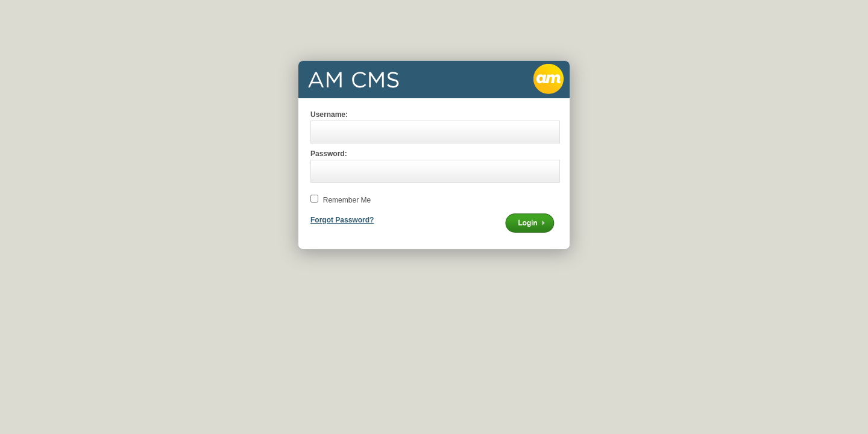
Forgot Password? (342, 220)
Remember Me (347, 200)
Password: (329, 154)
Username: (329, 115)
